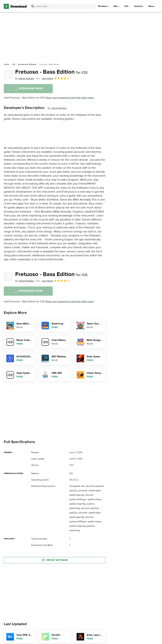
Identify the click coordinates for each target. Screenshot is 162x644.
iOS (126, 6)
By (25, 79)
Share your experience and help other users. (70, 98)
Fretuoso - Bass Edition (51, 72)
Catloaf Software (59, 108)
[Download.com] (15, 6)
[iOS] (14, 65)
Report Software (55, 560)
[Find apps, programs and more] (63, 6)
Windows (103, 6)
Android (138, 6)
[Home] (6, 65)
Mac (116, 6)
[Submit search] (33, 6)
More (152, 6)
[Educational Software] (27, 65)
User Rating (56, 78)
